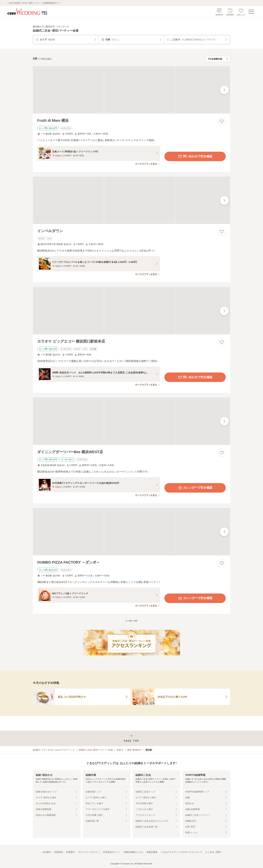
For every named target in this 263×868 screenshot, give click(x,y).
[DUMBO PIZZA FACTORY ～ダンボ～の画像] (131, 532)
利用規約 (59, 852)
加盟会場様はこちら (134, 852)
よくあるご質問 (213, 852)
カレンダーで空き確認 (195, 488)
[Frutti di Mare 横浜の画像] (131, 90)
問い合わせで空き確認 (195, 156)
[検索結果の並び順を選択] (218, 59)
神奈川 (120, 750)
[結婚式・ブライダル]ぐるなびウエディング (54, 750)
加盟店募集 (152, 852)
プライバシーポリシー (89, 852)
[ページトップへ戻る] (131, 738)
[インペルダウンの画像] (131, 200)
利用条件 (70, 852)
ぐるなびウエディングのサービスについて (181, 852)
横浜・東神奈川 (134, 750)
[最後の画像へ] (224, 90)
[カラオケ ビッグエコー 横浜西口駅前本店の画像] (131, 311)
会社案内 (47, 852)
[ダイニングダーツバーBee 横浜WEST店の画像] (131, 421)
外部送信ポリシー (112, 852)
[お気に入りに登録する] (222, 121)
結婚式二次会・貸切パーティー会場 (96, 750)
